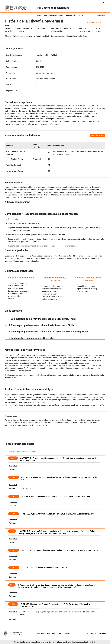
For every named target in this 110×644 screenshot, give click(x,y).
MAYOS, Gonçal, (46, 550)
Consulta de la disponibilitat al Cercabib (21, 452)
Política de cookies (54, 634)
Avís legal (41, 634)
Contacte (68, 634)
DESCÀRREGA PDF (94, 22)
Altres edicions (26, 489)
